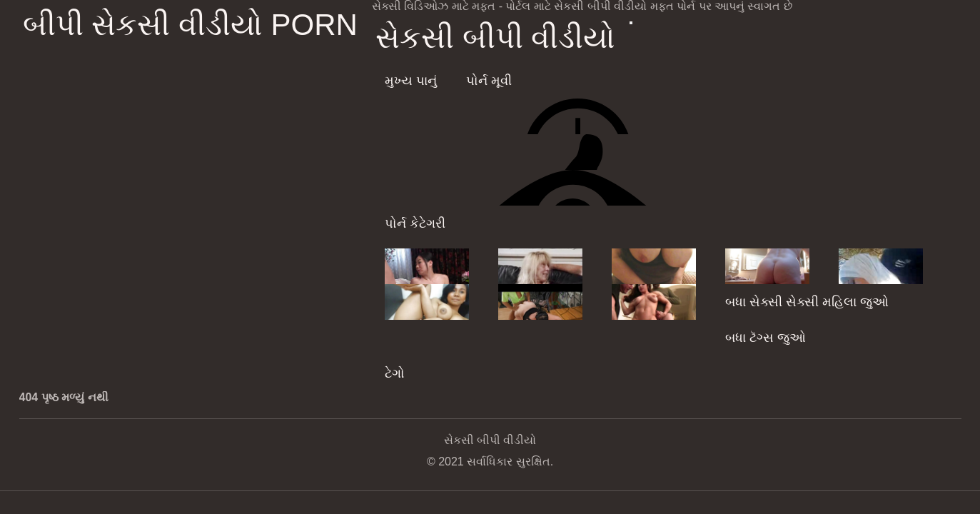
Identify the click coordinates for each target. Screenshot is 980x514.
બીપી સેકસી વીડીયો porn (190, 25)
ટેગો (395, 373)
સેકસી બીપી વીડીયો (495, 37)
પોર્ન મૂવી (489, 81)
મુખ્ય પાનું (411, 81)
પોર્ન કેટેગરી (415, 223)
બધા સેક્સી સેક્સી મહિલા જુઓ (807, 302)
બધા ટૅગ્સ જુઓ (766, 338)
